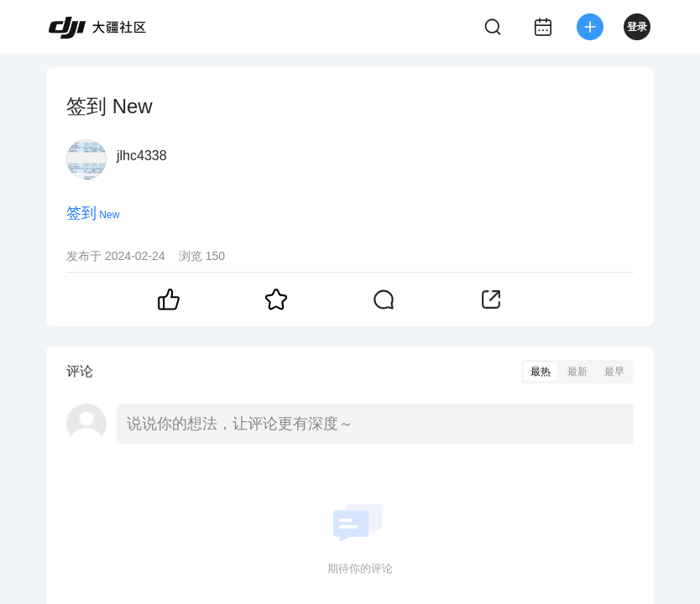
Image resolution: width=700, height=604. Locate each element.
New (109, 215)
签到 (81, 213)
